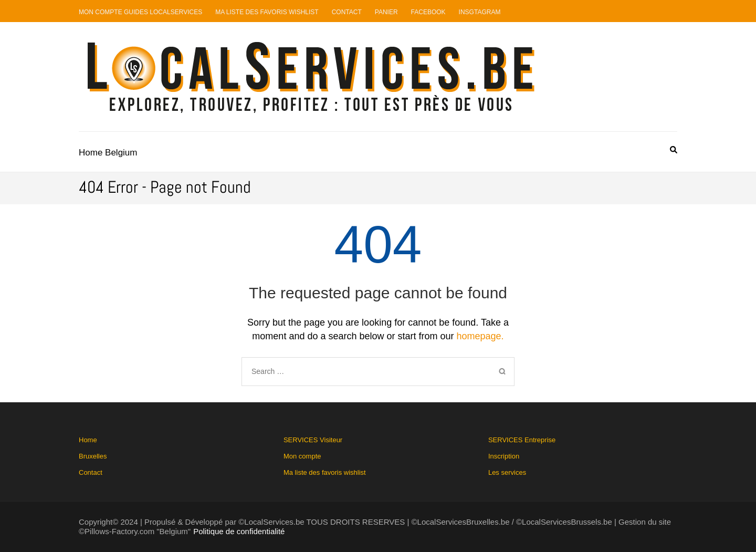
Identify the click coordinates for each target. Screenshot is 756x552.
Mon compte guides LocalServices (140, 12)
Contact (347, 12)
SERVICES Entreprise (522, 456)
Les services (507, 472)
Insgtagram (480, 12)
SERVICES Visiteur (325, 456)
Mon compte (302, 456)
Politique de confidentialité (239, 531)
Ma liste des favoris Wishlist (267, 12)
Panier (386, 12)
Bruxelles (93, 456)
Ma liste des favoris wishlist (325, 472)
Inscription (504, 456)
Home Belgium (108, 153)
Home (88, 440)
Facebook (428, 12)
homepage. (480, 336)
